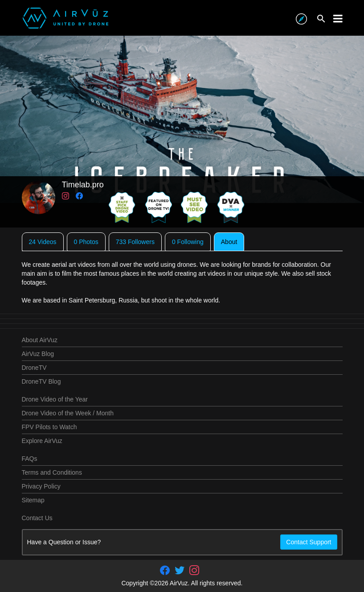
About (229, 242)
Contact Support (309, 542)
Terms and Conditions (52, 472)
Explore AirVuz (42, 441)
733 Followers (135, 242)
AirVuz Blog (38, 354)
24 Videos (43, 242)
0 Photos (86, 242)
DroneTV (34, 368)
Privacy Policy (41, 486)
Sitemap (33, 500)
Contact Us (37, 518)
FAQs (30, 459)
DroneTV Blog (41, 381)
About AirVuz (40, 340)
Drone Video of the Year (55, 399)
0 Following (188, 242)
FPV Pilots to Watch (49, 427)
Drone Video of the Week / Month (68, 413)
